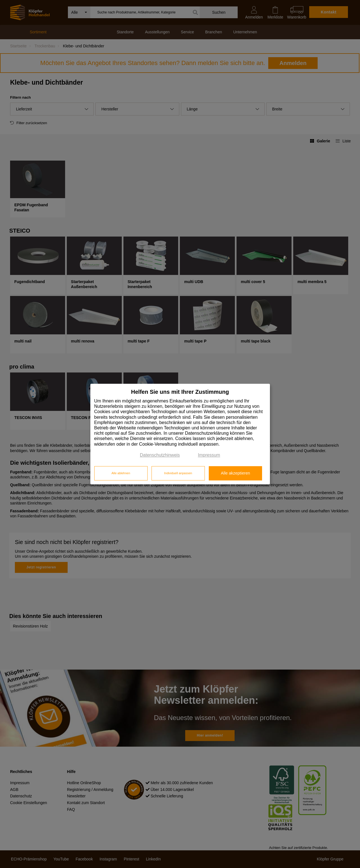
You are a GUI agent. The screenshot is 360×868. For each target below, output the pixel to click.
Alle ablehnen (121, 473)
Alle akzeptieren (235, 473)
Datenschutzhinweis (160, 455)
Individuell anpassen (178, 473)
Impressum (209, 455)
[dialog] (180, 434)
